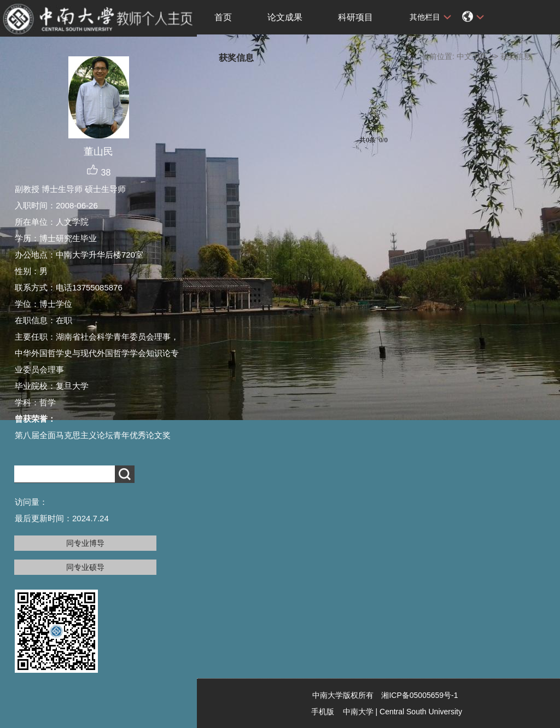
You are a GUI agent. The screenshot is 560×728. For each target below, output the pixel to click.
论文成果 (285, 17)
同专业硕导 (85, 567)
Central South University (421, 712)
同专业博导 (85, 543)
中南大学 (358, 712)
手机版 (323, 712)
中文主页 (472, 56)
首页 (223, 17)
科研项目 (355, 17)
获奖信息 (516, 56)
